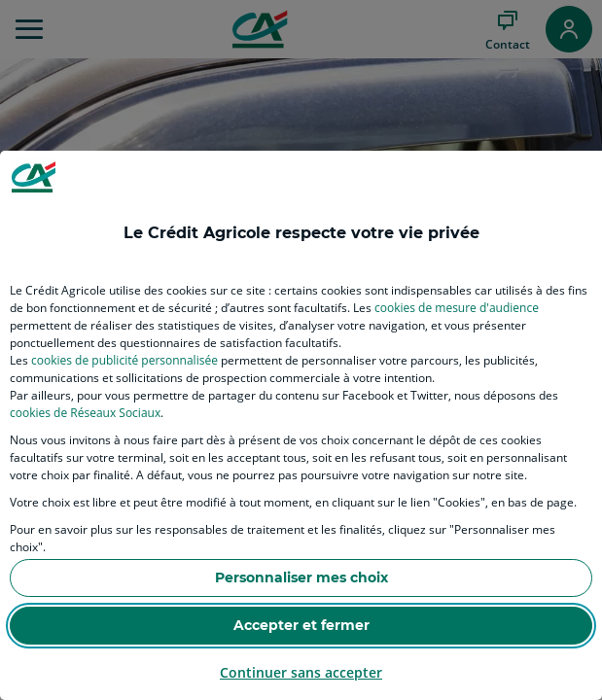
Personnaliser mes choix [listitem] (301, 577)
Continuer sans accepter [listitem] (301, 672)
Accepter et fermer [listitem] (301, 625)
